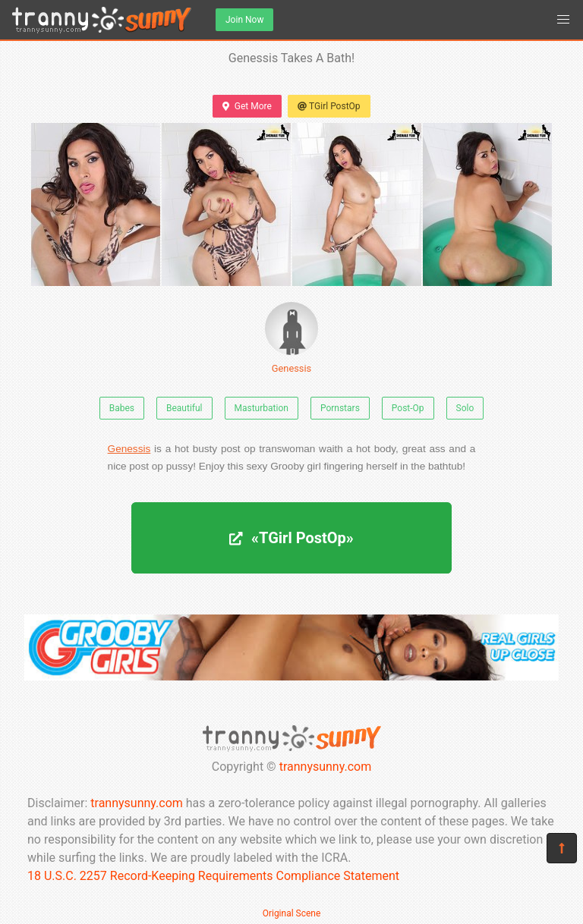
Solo (465, 408)
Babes (122, 408)
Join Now (244, 20)
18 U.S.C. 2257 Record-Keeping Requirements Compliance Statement (213, 876)
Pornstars (340, 408)
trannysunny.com (326, 767)
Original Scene (292, 913)
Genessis (291, 338)
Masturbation (262, 408)
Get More (247, 106)
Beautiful (184, 408)
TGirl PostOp (329, 106)
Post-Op (408, 408)
